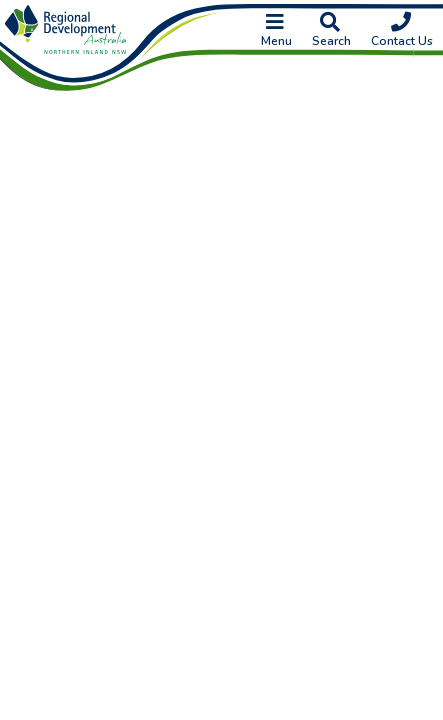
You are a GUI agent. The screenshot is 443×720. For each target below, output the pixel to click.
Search (331, 31)
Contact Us (402, 31)
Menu (276, 31)
